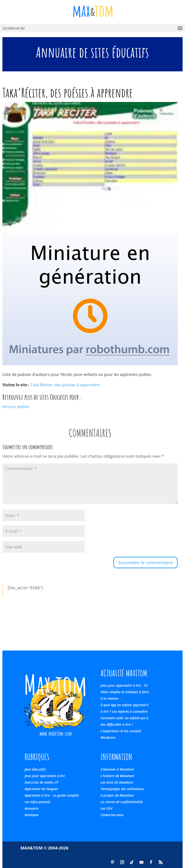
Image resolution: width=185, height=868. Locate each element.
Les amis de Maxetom (117, 782)
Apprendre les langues (41, 789)
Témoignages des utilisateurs (122, 789)
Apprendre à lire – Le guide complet (52, 795)
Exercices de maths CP (41, 782)
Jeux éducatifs (35, 769)
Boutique (31, 815)
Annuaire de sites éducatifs (92, 52)
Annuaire (31, 808)
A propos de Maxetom (117, 795)
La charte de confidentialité (122, 802)
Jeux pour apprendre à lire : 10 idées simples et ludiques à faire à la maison (125, 692)
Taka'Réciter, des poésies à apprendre (65, 385)
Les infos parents (37, 802)
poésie (23, 407)
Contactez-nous (112, 815)
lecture (9, 407)
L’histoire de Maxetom (117, 776)
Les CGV (106, 808)
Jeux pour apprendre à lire (45, 776)
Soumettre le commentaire (145, 563)
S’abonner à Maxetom (117, 769)
